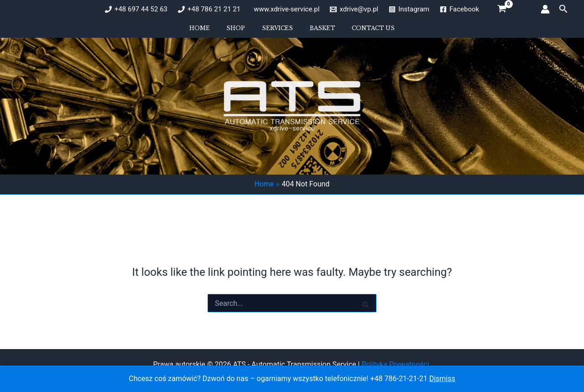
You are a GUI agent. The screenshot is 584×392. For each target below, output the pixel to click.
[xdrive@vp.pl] (354, 9)
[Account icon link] (545, 9)
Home (215, 32)
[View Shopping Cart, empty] (502, 9)
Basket (315, 32)
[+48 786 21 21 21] (209, 9)
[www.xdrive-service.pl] (285, 9)
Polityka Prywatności (396, 364)
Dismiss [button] (442, 379)
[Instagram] (409, 9)
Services (277, 32)
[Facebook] (459, 9)
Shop (243, 32)
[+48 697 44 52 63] (136, 9)
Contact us (358, 32)
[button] (563, 9)
